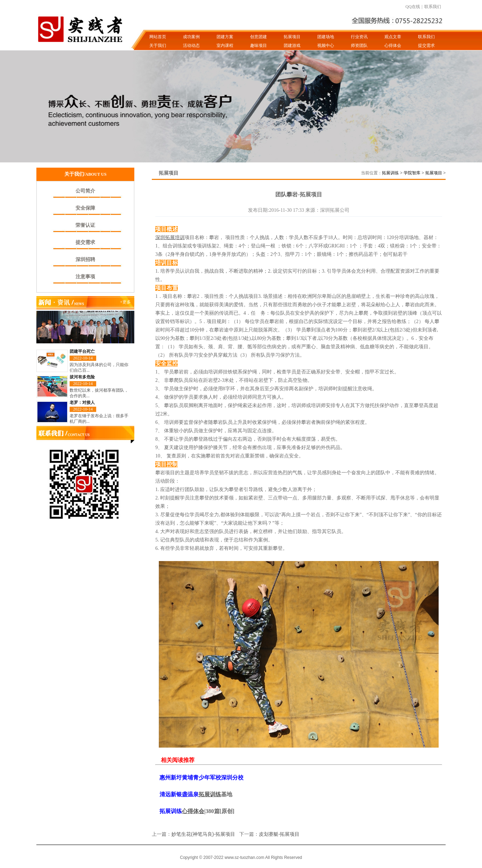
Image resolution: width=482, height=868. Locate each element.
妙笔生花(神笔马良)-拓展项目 (203, 834)
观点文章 (393, 37)
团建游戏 (292, 45)
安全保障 (85, 208)
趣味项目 (258, 45)
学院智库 (412, 173)
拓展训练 (390, 173)
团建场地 (326, 37)
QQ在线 (413, 7)
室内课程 (225, 45)
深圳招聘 (85, 260)
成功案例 (191, 37)
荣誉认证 (85, 225)
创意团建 (258, 37)
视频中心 (326, 45)
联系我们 (433, 7)
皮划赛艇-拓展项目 (279, 834)
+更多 (125, 302)
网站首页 (158, 37)
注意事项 (85, 277)
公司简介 (85, 191)
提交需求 (426, 45)
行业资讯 (359, 37)
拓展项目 (292, 37)
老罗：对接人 (82, 402)
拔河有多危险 (82, 377)
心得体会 (393, 45)
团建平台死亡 (82, 351)
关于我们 (158, 45)
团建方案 (225, 37)
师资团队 (359, 45)
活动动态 (191, 45)
